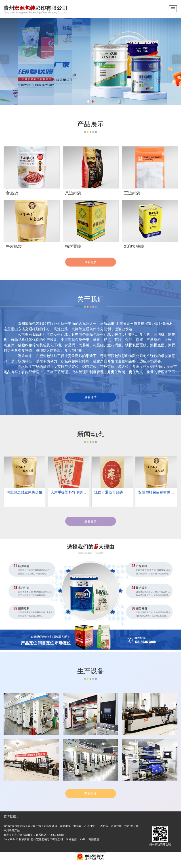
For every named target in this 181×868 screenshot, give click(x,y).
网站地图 (71, 839)
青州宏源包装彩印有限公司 (47, 839)
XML (83, 839)
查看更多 (90, 262)
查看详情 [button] (90, 397)
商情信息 (94, 839)
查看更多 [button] (90, 521)
